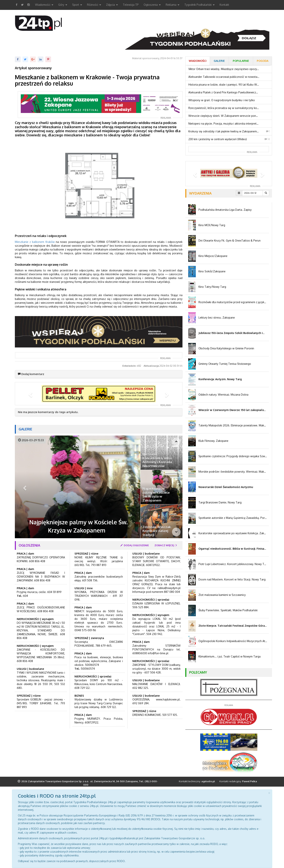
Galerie (25, 429)
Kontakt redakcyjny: (238, 781)
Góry (63, 5)
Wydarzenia (200, 193)
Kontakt (224, 5)
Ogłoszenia (152, 5)
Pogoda (263, 61)
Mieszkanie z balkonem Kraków (35, 242)
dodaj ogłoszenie (135, 545)
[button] (30, 394)
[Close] (269, 793)
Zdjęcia (112, 5)
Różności (94, 5)
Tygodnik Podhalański (200, 5)
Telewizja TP (131, 5)
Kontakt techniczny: (197, 781)
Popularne (241, 61)
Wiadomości (44, 5)
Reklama (173, 5)
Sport (77, 5)
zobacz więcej (166, 545)
